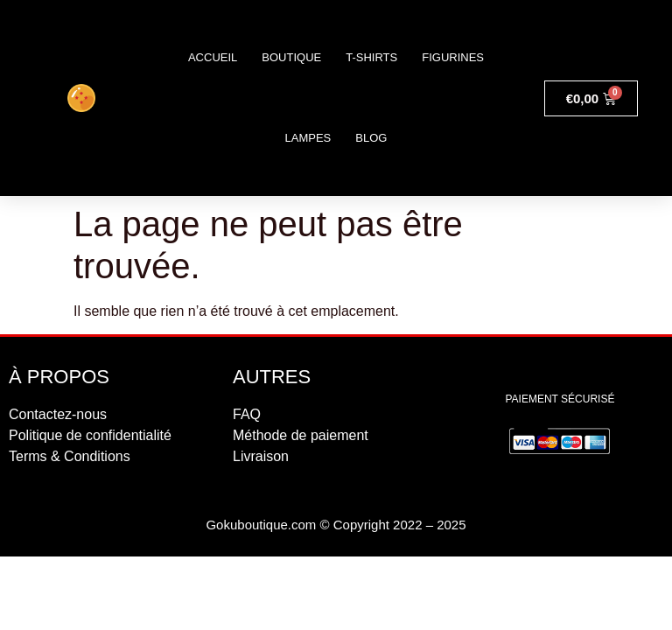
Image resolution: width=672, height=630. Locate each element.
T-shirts (371, 57)
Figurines (453, 57)
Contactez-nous (58, 414)
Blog (371, 138)
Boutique (291, 57)
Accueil (213, 57)
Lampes (308, 138)
